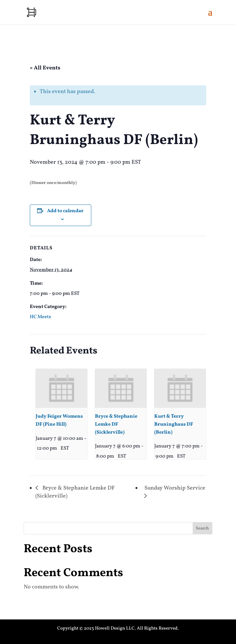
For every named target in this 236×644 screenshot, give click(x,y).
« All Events (45, 68)
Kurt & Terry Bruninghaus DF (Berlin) (174, 424)
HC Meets (40, 317)
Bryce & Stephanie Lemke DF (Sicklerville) (116, 424)
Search (202, 528)
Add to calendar (65, 211)
